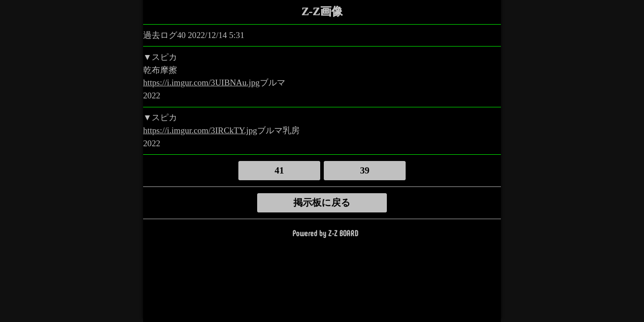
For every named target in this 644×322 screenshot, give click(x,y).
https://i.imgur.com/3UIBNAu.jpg (201, 83)
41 (279, 170)
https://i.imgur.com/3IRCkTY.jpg (200, 130)
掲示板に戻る (322, 203)
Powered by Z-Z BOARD (325, 233)
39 (365, 170)
